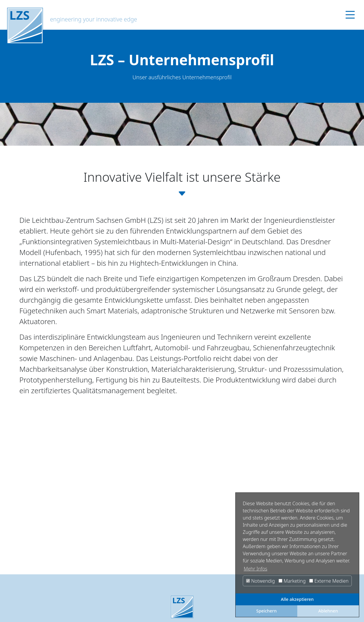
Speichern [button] (266, 611)
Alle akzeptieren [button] (297, 599)
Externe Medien (329, 581)
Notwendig (260, 581)
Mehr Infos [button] (255, 569)
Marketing (292, 581)
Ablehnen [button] (328, 611)
